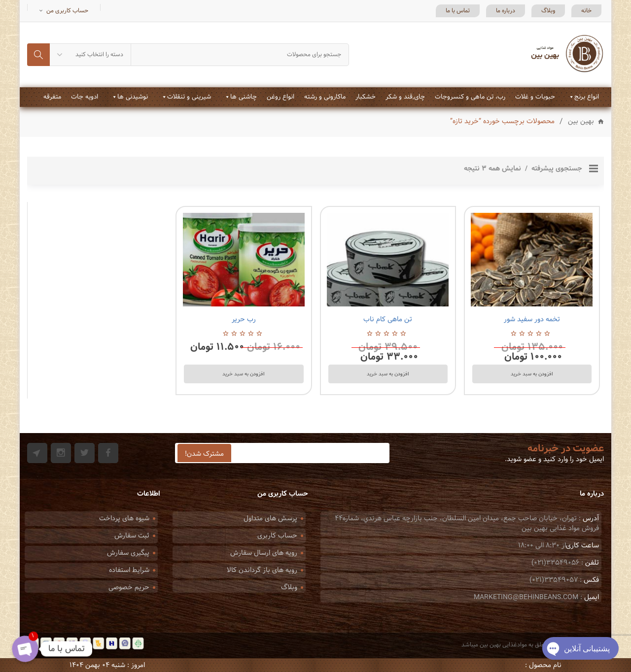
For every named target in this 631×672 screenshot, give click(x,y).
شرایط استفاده (129, 570)
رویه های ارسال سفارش (264, 553)
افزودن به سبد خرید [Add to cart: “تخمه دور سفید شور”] (532, 374)
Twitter (85, 453)
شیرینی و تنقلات (189, 97)
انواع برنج (587, 97)
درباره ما (506, 11)
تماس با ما (458, 11)
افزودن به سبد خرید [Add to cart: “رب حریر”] (244, 374)
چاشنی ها (244, 97)
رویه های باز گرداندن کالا (262, 570)
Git (37, 453)
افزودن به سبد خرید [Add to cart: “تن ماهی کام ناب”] (388, 374)
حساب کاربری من (67, 11)
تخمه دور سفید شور (532, 319)
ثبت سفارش (132, 536)
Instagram (61, 453)
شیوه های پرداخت (124, 519)
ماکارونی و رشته (325, 97)
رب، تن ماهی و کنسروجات (470, 97)
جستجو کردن (38, 55)
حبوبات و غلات (535, 97)
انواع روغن (280, 97)
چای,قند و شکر (405, 97)
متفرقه (52, 97)
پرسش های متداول (270, 519)
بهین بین (581, 122)
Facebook (108, 453)
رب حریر (244, 319)
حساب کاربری (277, 536)
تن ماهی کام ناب (388, 319)
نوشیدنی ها (133, 97)
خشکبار (366, 97)
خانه (586, 11)
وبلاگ (548, 11)
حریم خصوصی (129, 588)
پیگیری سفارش (128, 553)
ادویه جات (85, 97)
